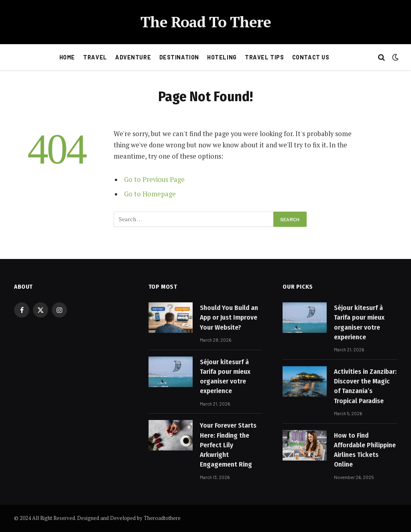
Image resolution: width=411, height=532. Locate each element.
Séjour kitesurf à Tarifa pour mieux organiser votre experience (225, 377)
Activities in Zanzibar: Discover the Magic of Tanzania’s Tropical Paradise (365, 386)
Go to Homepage (150, 194)
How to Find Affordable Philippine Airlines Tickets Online (365, 450)
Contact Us (311, 57)
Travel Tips (264, 57)
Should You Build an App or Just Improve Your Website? (229, 318)
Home (67, 57)
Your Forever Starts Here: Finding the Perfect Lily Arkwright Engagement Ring (228, 445)
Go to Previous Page (154, 179)
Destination (179, 57)
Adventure (133, 57)
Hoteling (222, 57)
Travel (95, 57)
